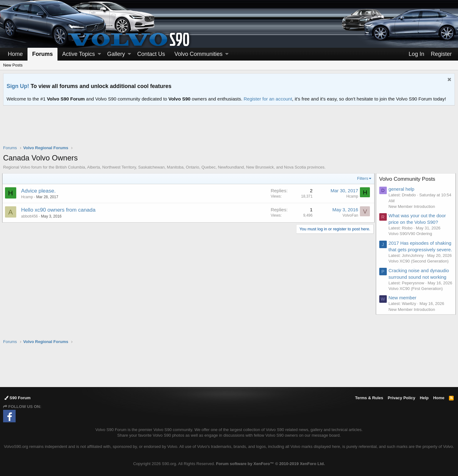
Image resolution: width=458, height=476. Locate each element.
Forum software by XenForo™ (270, 464)
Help (424, 398)
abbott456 (30, 216)
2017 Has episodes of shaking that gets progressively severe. (412, 250)
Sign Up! (18, 86)
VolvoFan (349, 215)
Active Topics (79, 54)
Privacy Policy (401, 398)
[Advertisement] (229, 129)
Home (15, 54)
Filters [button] (362, 178)
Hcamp (28, 197)
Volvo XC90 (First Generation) (417, 306)
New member (403, 316)
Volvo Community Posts (408, 179)
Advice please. (40, 191)
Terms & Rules (369, 398)
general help (403, 189)
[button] (99, 54)
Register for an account (268, 99)
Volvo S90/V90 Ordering (411, 234)
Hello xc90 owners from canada (59, 210)
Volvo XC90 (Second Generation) (420, 273)
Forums (42, 54)
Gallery (116, 54)
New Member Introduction (413, 206)
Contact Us (151, 54)
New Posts (13, 65)
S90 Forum (17, 398)
